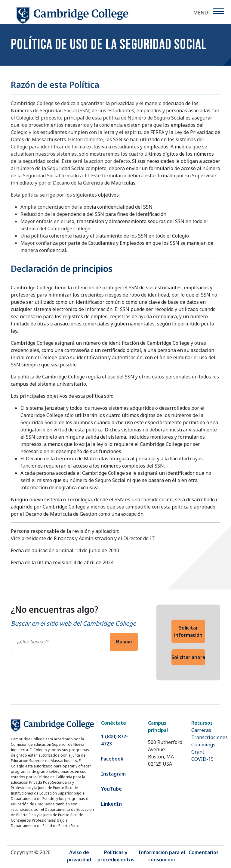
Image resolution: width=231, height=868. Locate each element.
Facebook (112, 759)
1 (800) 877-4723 (114, 740)
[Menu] (218, 11)
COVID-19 (202, 759)
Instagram (113, 774)
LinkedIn (111, 804)
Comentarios (204, 852)
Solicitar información (188, 631)
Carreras (201, 730)
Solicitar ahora (188, 657)
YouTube (111, 789)
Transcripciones (209, 737)
